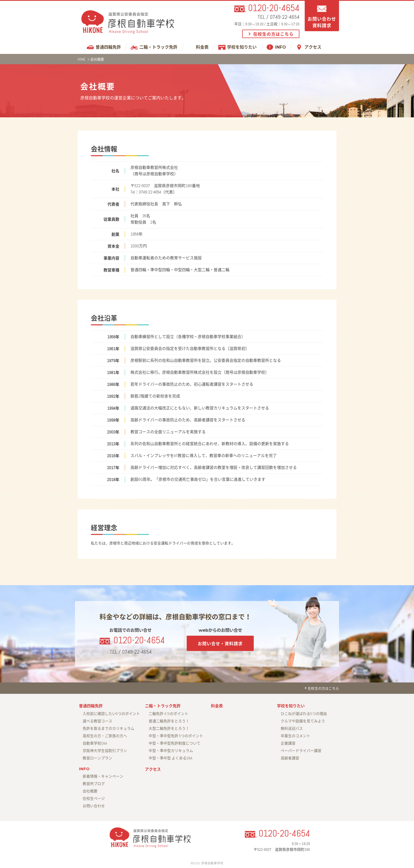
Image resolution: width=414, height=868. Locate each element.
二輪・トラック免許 (158, 47)
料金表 (202, 47)
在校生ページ (94, 798)
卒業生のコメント (295, 736)
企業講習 (288, 743)
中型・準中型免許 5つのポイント (176, 736)
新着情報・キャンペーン (103, 776)
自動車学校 (95, 743)
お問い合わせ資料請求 (322, 22)
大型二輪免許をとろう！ (169, 728)
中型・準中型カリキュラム (171, 751)
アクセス (313, 47)
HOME (82, 59)
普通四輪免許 (108, 47)
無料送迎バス (292, 728)
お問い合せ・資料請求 (220, 644)
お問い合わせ (94, 806)
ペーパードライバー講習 (301, 751)
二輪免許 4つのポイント (168, 714)
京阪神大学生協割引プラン (105, 751)
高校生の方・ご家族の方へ (105, 736)
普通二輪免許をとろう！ (169, 721)
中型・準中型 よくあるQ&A (171, 758)
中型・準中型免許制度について (175, 743)
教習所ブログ (94, 784)
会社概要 (90, 791)
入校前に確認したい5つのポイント (111, 714)
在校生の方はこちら (273, 34)
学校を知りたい (242, 47)
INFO (281, 47)
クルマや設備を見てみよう (303, 721)
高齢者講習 (290, 758)
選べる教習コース (97, 721)
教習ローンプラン (97, 758)
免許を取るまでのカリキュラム (109, 728)
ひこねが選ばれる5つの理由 (304, 714)
